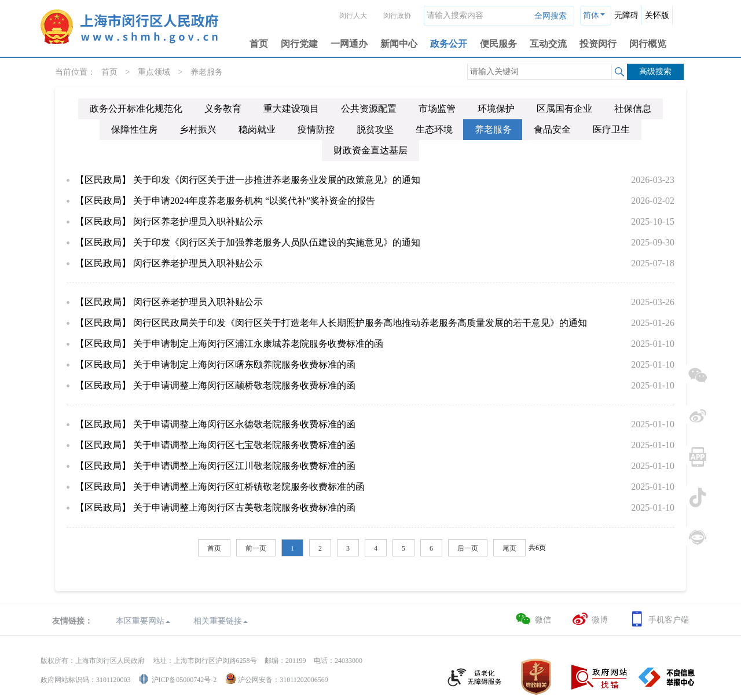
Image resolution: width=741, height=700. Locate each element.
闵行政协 (397, 16)
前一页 (256, 548)
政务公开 (449, 44)
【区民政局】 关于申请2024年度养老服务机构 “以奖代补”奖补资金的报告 (225, 201)
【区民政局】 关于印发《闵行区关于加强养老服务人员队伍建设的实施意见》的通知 (248, 242)
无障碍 (626, 15)
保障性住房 (134, 129)
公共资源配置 (369, 109)
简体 (591, 15)
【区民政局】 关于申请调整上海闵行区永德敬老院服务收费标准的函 (215, 424)
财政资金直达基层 (370, 150)
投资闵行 (598, 44)
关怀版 (657, 15)
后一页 (468, 548)
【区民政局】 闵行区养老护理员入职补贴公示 (169, 221)
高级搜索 (655, 72)
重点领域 (154, 72)
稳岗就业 (257, 129)
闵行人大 (353, 16)
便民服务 (498, 44)
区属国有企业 (564, 109)
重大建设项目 (291, 109)
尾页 (509, 548)
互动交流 (548, 44)
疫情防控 (316, 129)
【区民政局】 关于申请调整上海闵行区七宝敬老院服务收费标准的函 (215, 445)
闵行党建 (299, 44)
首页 (259, 44)
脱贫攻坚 (375, 129)
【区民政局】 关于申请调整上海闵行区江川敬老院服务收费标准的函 (215, 466)
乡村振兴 (198, 129)
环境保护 (496, 109)
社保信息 (633, 109)
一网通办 (349, 44)
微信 (533, 619)
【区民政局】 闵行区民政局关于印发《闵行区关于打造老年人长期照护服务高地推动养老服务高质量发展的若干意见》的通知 (331, 323)
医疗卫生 (611, 129)
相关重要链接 (221, 621)
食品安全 (552, 129)
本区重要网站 (143, 621)
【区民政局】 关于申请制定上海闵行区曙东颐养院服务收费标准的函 (215, 364)
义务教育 (223, 109)
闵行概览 (648, 44)
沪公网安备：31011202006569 (283, 680)
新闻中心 (399, 44)
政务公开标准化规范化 (136, 109)
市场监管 (437, 109)
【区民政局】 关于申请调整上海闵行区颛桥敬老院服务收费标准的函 (215, 385)
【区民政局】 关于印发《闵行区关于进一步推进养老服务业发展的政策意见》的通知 (248, 180)
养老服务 (207, 72)
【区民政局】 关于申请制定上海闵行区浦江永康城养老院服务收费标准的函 (229, 344)
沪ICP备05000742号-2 (184, 680)
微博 (590, 619)
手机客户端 (659, 619)
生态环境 (434, 129)
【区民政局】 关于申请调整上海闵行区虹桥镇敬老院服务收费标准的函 (220, 487)
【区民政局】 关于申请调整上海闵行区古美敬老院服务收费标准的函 (215, 507)
